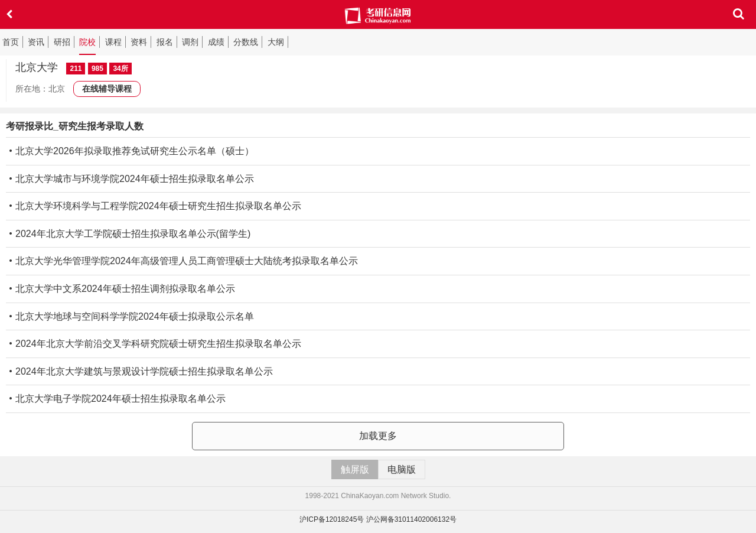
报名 (165, 42)
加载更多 (378, 436)
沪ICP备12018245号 (332, 519)
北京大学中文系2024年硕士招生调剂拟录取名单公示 (120, 289)
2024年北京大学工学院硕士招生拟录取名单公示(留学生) (128, 234)
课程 (113, 42)
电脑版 (402, 469)
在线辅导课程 (107, 89)
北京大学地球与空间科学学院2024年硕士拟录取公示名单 (130, 316)
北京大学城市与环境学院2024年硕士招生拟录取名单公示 (130, 179)
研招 (62, 42)
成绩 (216, 42)
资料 (139, 42)
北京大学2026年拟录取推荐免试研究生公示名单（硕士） (130, 151)
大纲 (276, 42)
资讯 (36, 42)
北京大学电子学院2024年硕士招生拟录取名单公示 (116, 399)
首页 (11, 42)
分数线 (246, 42)
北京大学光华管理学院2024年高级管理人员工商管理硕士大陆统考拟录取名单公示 (182, 261)
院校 (87, 42)
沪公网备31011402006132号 (411, 519)
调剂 (190, 42)
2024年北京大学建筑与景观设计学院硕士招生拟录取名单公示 (139, 371)
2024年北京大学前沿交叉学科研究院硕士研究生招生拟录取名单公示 (154, 344)
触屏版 (355, 469)
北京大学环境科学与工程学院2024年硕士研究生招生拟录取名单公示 (154, 206)
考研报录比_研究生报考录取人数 (75, 126)
